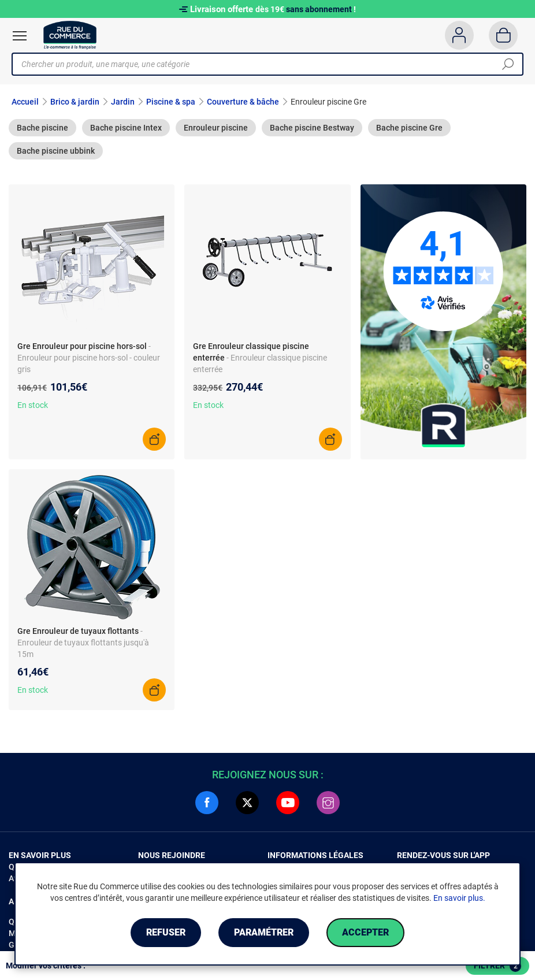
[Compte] (459, 35)
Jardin (123, 102)
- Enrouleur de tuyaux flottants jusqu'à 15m (83, 643)
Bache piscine (42, 128)
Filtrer (497, 966)
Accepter (365, 932)
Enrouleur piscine (216, 128)
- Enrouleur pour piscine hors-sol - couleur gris (89, 358)
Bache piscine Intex (126, 128)
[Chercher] (508, 64)
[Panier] (504, 35)
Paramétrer (264, 932)
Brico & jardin (75, 102)
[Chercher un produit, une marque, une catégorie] (263, 64)
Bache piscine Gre (409, 128)
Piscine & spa (171, 102)
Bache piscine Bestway (312, 128)
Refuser (166, 932)
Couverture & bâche (243, 102)
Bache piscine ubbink (56, 151)
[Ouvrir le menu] (20, 36)
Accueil (25, 102)
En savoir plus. (459, 898)
